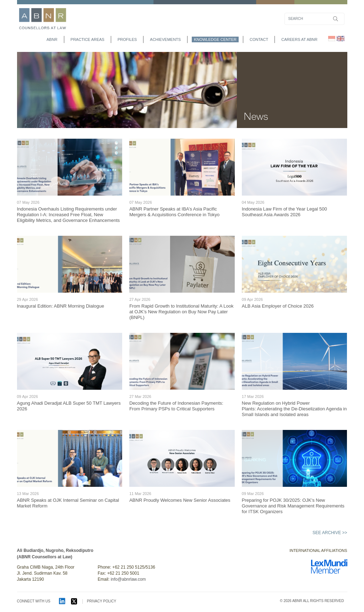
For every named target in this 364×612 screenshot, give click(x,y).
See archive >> (330, 533)
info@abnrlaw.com (128, 579)
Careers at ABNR (299, 39)
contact (259, 39)
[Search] (314, 19)
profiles (127, 39)
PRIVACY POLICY (102, 601)
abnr (52, 39)
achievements (165, 39)
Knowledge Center (215, 39)
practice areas (88, 39)
